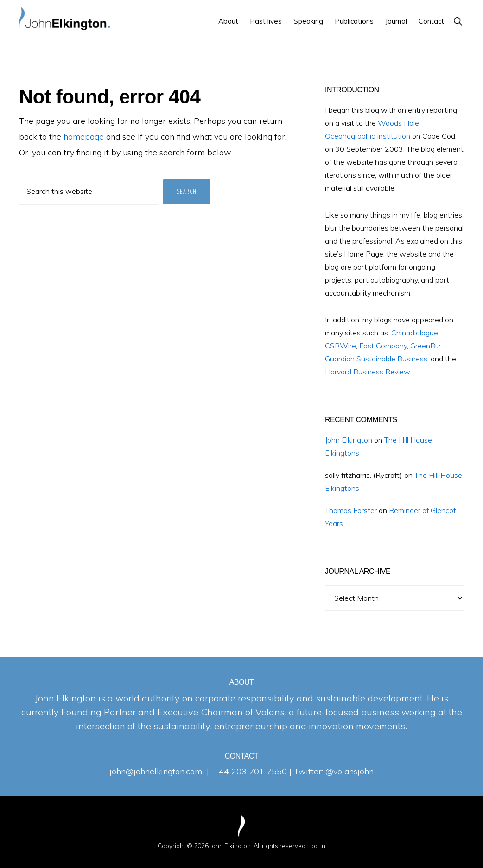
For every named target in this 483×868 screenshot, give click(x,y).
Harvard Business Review (367, 372)
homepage (84, 137)
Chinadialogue (415, 333)
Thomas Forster (351, 510)
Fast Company (383, 346)
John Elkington (349, 440)
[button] (458, 21)
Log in (317, 846)
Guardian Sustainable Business (376, 359)
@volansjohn (350, 771)
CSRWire (340, 346)
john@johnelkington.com (156, 771)
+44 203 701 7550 (250, 771)
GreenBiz (425, 346)
